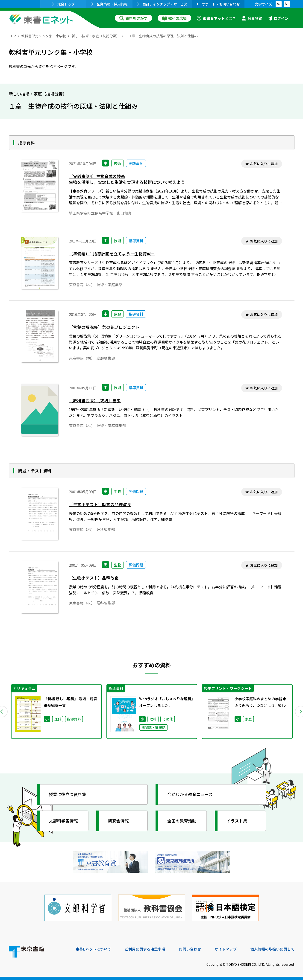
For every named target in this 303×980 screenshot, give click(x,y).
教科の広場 (174, 18)
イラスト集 (237, 821)
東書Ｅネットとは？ (216, 18)
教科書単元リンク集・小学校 (44, 36)
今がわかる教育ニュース (190, 794)
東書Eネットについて (93, 949)
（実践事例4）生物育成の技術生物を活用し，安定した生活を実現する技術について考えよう (127, 179)
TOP (12, 36)
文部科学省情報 (64, 821)
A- (279, 4)
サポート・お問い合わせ (218, 4)
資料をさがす (133, 18)
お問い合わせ (190, 949)
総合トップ (63, 4)
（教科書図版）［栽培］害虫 (95, 401)
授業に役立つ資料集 (68, 794)
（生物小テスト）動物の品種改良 (100, 504)
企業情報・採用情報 (109, 4)
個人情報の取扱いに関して (272, 949)
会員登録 (252, 18)
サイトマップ (226, 949)
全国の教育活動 (182, 821)
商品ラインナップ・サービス (162, 4)
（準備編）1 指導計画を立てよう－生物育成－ (112, 254)
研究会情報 (119, 821)
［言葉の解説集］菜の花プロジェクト (104, 327)
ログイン (278, 18)
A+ (287, 4)
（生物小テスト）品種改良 (94, 578)
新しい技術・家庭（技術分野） (96, 36)
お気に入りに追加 (264, 164)
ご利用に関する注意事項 (145, 949)
